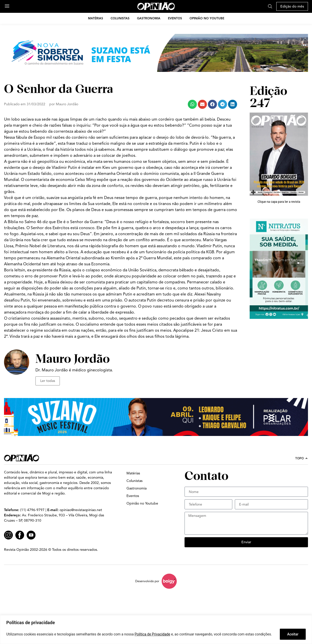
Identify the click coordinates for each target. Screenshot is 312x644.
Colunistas (120, 18)
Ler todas (48, 381)
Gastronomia (149, 18)
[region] (156, 630)
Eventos (175, 18)
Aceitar (293, 634)
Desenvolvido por (147, 581)
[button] (192, 104)
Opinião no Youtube (207, 18)
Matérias (96, 18)
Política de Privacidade (152, 634)
